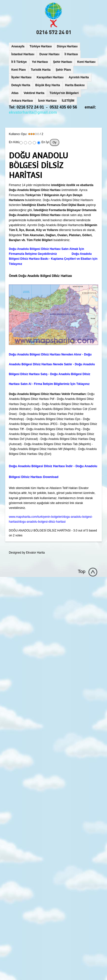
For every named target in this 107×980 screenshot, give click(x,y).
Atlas (15, 93)
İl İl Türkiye (19, 62)
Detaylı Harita (21, 85)
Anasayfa (18, 46)
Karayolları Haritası (50, 77)
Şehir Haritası (63, 62)
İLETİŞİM (68, 101)
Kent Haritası (86, 62)
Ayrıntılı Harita (79, 77)
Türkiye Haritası (41, 46)
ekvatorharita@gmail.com (33, 112)
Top (82, 571)
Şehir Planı (63, 70)
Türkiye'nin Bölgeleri (64, 93)
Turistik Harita (41, 70)
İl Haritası (71, 54)
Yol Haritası (40, 62)
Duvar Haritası (49, 54)
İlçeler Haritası (21, 77)
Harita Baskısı (75, 85)
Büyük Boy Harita (48, 85)
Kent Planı (19, 70)
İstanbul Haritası (23, 54)
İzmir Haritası (47, 101)
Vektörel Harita (34, 93)
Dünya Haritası (67, 46)
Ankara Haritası (22, 101)
